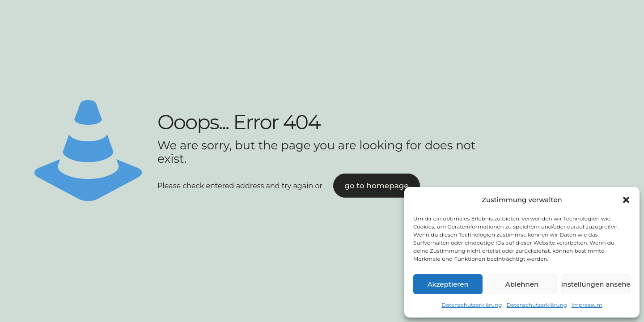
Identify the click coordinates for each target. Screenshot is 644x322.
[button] (626, 200)
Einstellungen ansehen (596, 284)
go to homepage (377, 186)
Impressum (587, 305)
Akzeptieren (448, 284)
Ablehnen (522, 284)
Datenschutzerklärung (472, 305)
